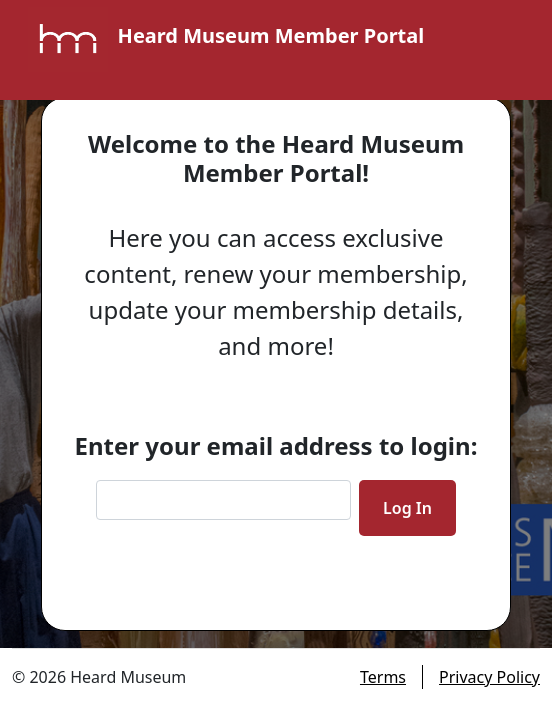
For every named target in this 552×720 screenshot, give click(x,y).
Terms (383, 677)
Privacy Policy (489, 677)
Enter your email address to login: (276, 445)
